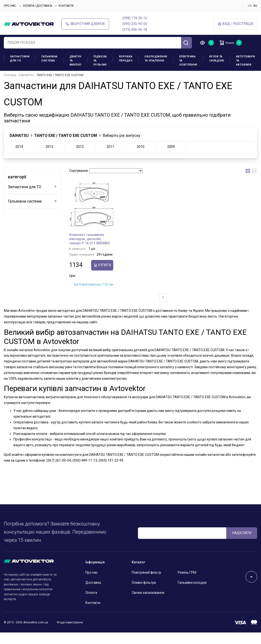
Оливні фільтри (144, 583)
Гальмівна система (49, 59)
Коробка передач (126, 59)
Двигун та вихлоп (75, 61)
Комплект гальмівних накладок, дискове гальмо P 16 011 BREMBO (90, 239)
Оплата (91, 593)
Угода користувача (70, 622)
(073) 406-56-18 (135, 30)
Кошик (229, 43)
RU (255, 6)
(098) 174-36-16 (135, 18)
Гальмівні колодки (192, 583)
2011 (110, 147)
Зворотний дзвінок (85, 24)
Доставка (93, 583)
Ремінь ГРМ (187, 572)
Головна (10, 75)
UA (250, 6)
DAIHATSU (26, 75)
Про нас (10, 6)
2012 (80, 147)
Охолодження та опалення (156, 59)
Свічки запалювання (148, 593)
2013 (49, 147)
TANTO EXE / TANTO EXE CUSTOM (66, 135)
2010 (141, 147)
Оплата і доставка (37, 6)
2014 (19, 147)
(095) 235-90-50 (135, 24)
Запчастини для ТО (20, 59)
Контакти (66, 6)
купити (102, 265)
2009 (171, 147)
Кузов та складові (217, 59)
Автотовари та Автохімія (246, 61)
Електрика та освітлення (188, 61)
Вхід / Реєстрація (235, 24)
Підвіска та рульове (100, 61)
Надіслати (242, 533)
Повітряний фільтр (146, 572)
